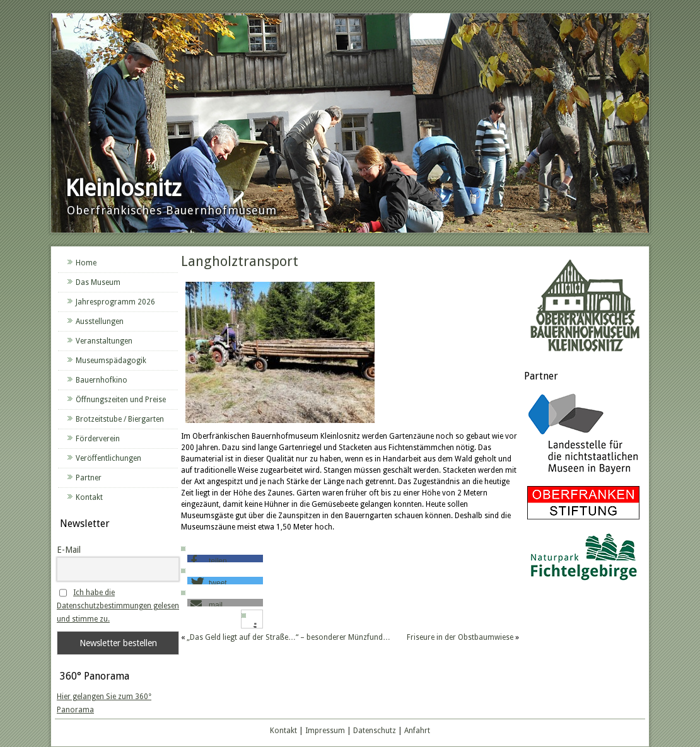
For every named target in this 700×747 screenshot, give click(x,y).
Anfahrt (417, 731)
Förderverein (98, 439)
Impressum (325, 731)
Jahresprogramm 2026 (115, 302)
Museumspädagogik (111, 361)
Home (86, 263)
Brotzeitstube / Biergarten (120, 419)
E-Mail (69, 550)
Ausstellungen (100, 321)
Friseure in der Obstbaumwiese (460, 637)
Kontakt (89, 497)
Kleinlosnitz (123, 188)
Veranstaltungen (104, 341)
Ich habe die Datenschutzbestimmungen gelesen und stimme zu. (118, 606)
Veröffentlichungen (108, 458)
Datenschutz (375, 731)
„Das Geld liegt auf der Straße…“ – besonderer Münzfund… (289, 637)
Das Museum (98, 282)
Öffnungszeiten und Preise (121, 400)
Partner (89, 478)
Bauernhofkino (102, 380)
